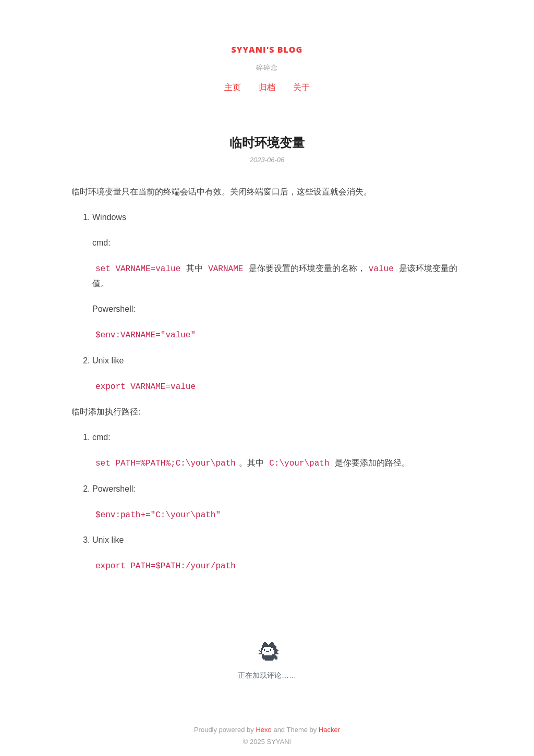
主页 (233, 87)
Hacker (329, 730)
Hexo (263, 730)
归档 (267, 87)
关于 (301, 87)
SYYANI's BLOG (267, 50)
